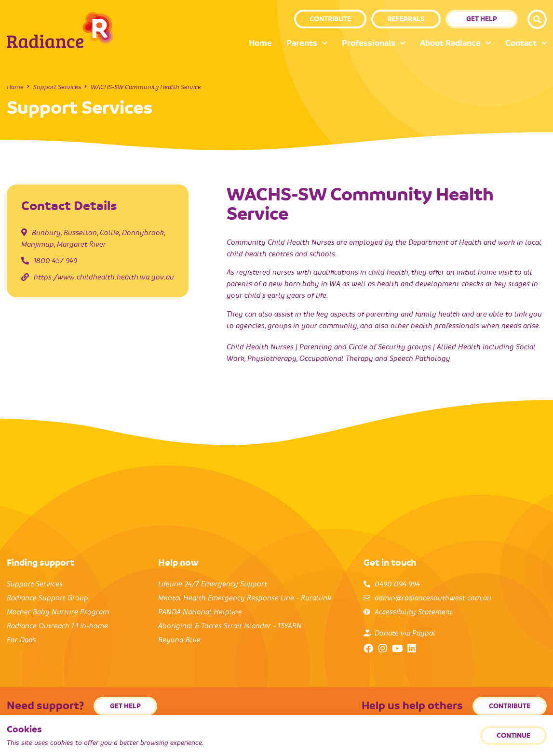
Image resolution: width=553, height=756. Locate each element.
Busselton (80, 233)
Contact (526, 44)
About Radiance (455, 44)
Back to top (531, 740)
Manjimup (38, 244)
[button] (537, 19)
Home (260, 43)
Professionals (374, 44)
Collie (109, 233)
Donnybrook (143, 233)
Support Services (57, 87)
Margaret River (81, 244)
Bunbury (46, 233)
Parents (307, 44)
